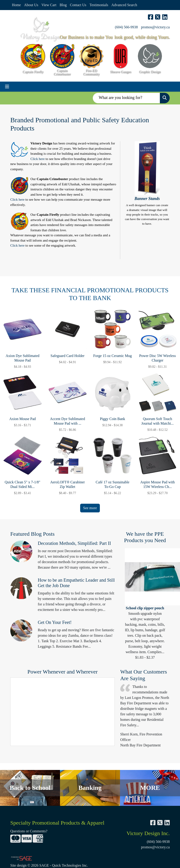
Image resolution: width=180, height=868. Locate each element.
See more (90, 508)
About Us (31, 5)
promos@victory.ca (155, 27)
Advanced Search (124, 5)
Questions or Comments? (29, 831)
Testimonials (99, 5)
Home (16, 5)
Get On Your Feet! (55, 622)
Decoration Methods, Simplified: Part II (74, 543)
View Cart (49, 5)
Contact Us (78, 5)
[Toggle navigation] (7, 87)
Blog (63, 5)
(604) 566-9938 (126, 27)
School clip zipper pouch (145, 608)
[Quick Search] (126, 98)
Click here (38, 159)
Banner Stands (147, 199)
